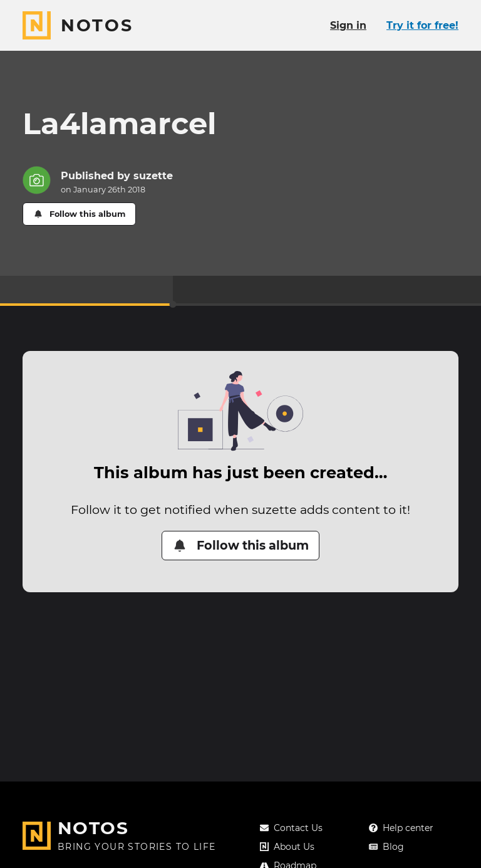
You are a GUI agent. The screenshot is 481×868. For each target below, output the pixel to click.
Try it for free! (422, 25)
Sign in (348, 25)
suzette (153, 176)
